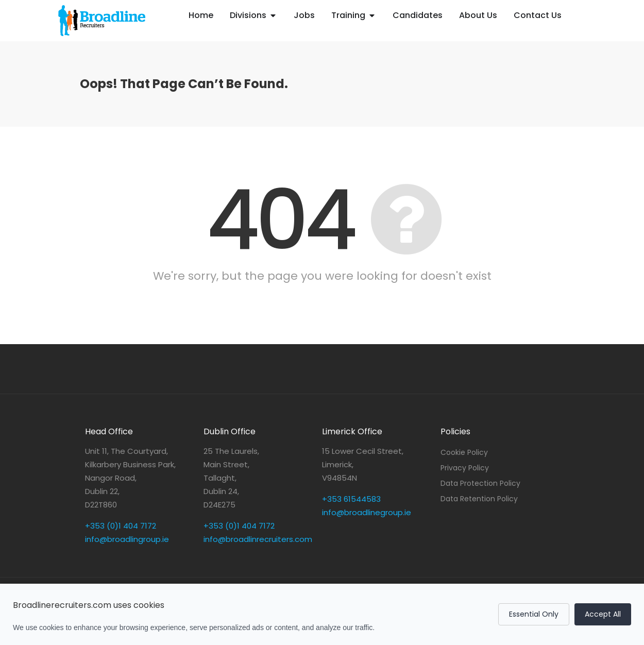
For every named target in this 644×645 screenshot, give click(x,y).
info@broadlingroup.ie (127, 539)
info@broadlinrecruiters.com (258, 539)
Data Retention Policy (479, 499)
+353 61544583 (351, 499)
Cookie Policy (464, 452)
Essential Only (534, 614)
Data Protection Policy (480, 483)
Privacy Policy (465, 468)
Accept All (603, 614)
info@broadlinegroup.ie (367, 512)
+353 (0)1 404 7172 (121, 526)
